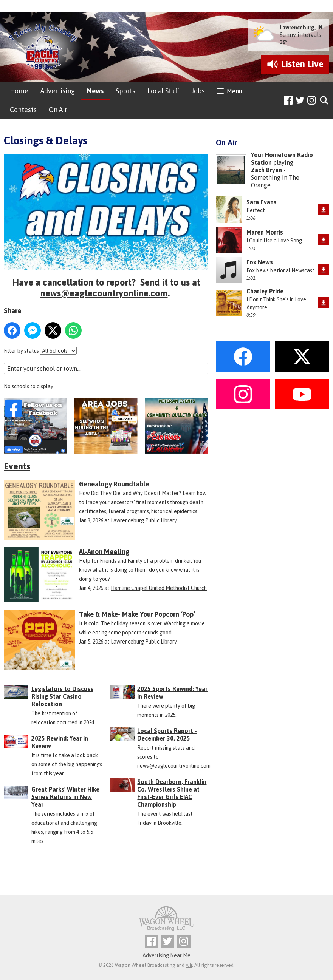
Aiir (189, 965)
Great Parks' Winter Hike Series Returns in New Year (65, 797)
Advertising (58, 91)
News (95, 91)
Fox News (260, 262)
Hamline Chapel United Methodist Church (159, 588)
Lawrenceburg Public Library (144, 520)
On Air (58, 110)
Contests (23, 110)
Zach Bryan (266, 170)
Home (19, 91)
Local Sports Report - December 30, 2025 (167, 735)
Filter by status (21, 351)
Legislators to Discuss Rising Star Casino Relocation (62, 696)
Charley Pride (265, 291)
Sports (125, 91)
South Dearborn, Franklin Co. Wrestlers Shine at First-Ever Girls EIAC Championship (172, 793)
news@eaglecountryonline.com (104, 293)
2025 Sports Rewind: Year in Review (172, 693)
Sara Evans (262, 202)
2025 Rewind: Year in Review (60, 742)
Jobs (198, 91)
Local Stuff (163, 91)
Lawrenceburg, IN (301, 28)
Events (17, 466)
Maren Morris (265, 232)
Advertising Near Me (166, 955)
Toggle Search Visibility (324, 101)
